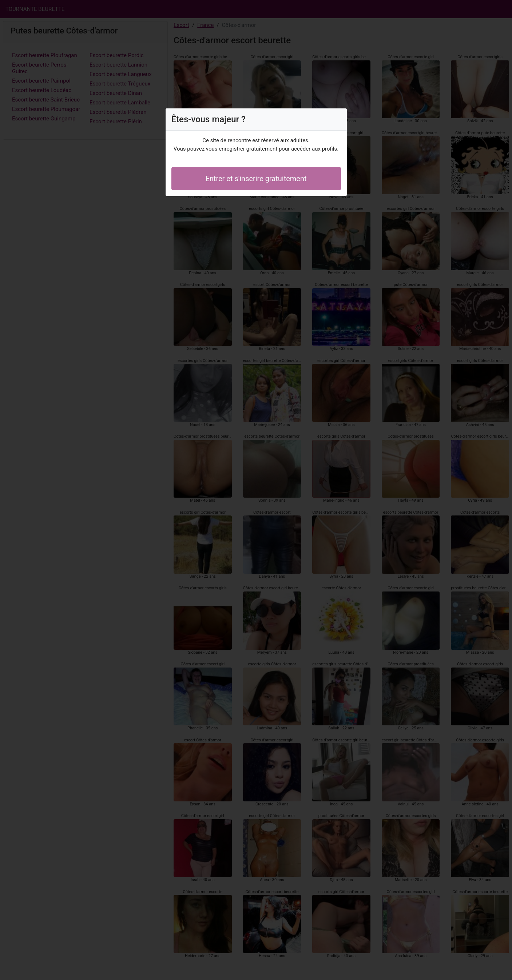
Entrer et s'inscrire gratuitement (256, 179)
